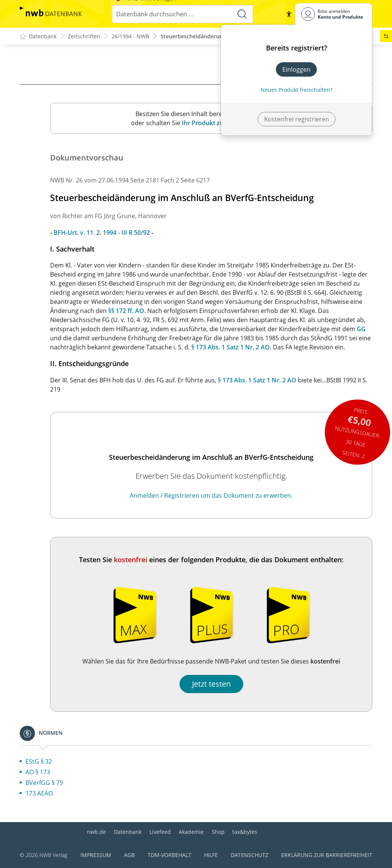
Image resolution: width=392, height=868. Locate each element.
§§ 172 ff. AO (126, 311)
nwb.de (96, 832)
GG (361, 329)
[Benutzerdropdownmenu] (334, 14)
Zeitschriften (84, 36)
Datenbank (128, 832)
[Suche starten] (242, 14)
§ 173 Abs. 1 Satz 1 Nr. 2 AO (231, 347)
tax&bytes (245, 832)
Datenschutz (250, 855)
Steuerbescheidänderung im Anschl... (209, 36)
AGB (129, 855)
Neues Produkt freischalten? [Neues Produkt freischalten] (297, 90)
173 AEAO (39, 793)
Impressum (96, 855)
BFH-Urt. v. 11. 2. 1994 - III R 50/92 (102, 233)
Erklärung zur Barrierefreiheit (327, 855)
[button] (289, 14)
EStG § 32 (39, 761)
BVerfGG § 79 (44, 783)
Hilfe (211, 855)
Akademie (191, 832)
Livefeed (160, 832)
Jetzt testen (211, 684)
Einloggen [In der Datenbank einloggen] (296, 69)
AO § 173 (38, 772)
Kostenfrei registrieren (297, 119)
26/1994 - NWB (130, 36)
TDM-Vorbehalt (169, 855)
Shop (218, 832)
